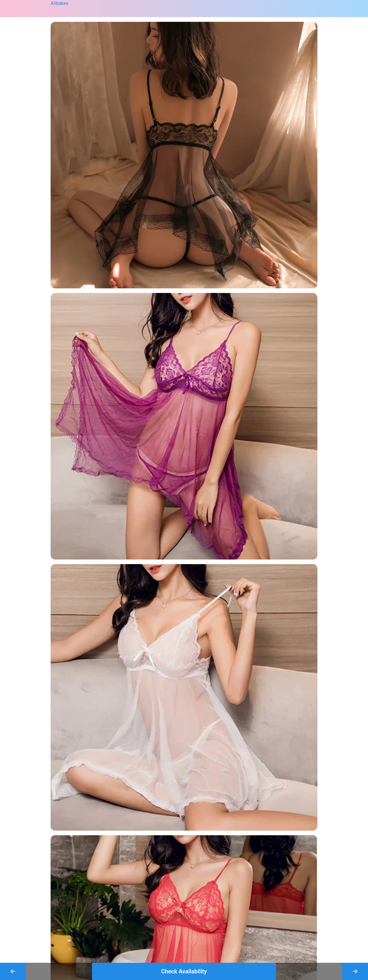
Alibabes (60, 3)
